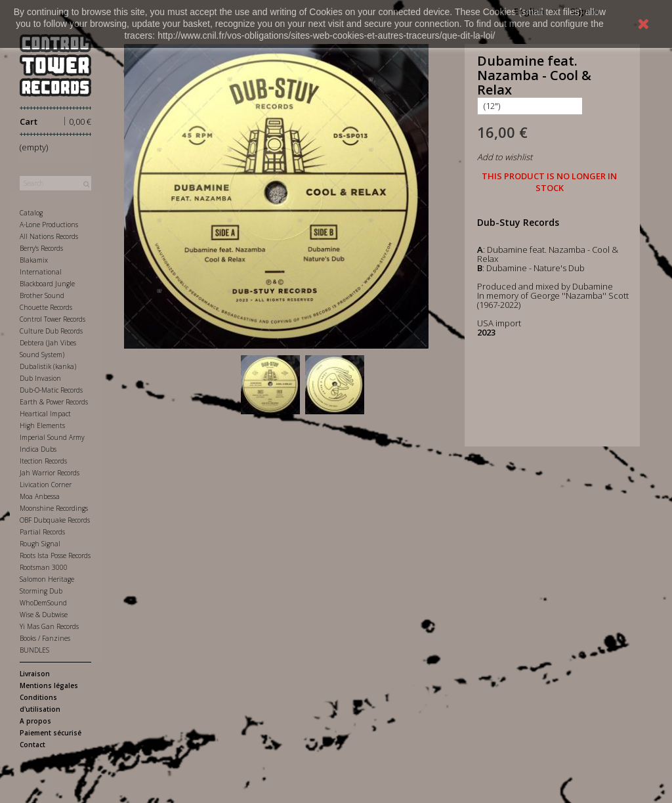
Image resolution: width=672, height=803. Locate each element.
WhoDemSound (43, 603)
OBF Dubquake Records (55, 520)
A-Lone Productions (49, 225)
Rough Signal (40, 544)
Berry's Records (41, 248)
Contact (32, 745)
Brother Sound (42, 295)
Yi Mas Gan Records (49, 626)
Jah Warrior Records (50, 473)
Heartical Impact (45, 414)
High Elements (42, 425)
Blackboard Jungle (47, 284)
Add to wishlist (505, 157)
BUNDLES (34, 650)
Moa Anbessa (40, 496)
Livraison (35, 674)
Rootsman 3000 (44, 567)
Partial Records (42, 532)
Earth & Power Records (54, 402)
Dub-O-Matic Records (51, 390)
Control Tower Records (52, 319)
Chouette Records (46, 307)
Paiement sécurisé (51, 733)
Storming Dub (41, 591)
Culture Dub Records (51, 331)
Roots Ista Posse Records (55, 555)
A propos (35, 721)
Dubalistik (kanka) (48, 366)
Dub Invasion (40, 378)
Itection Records (43, 461)
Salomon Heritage (47, 579)
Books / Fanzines (45, 638)
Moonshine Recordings (54, 508)
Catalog (31, 213)
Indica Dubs (38, 449)
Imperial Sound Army (52, 437)
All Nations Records (49, 236)
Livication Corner (46, 485)
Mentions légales (49, 685)
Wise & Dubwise (44, 615)
